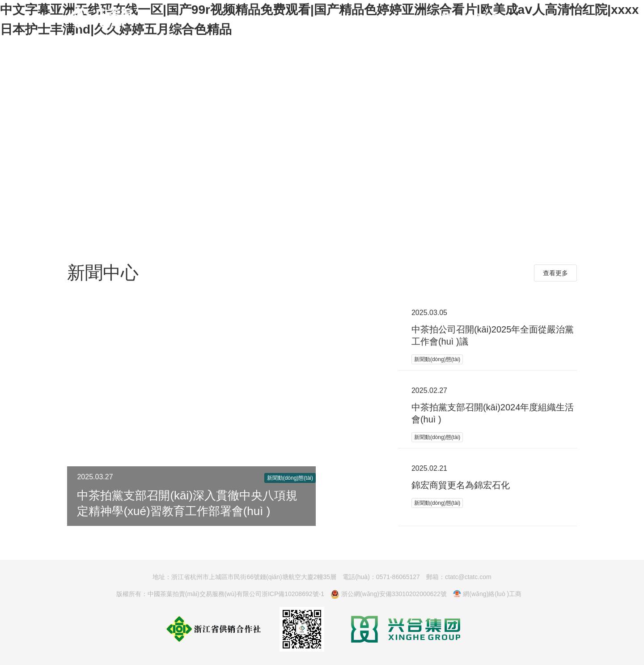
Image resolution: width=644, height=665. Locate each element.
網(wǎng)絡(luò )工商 (487, 594)
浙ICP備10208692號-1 (293, 594)
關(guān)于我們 (470, 17)
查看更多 (555, 273)
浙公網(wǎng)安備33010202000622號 (389, 594)
